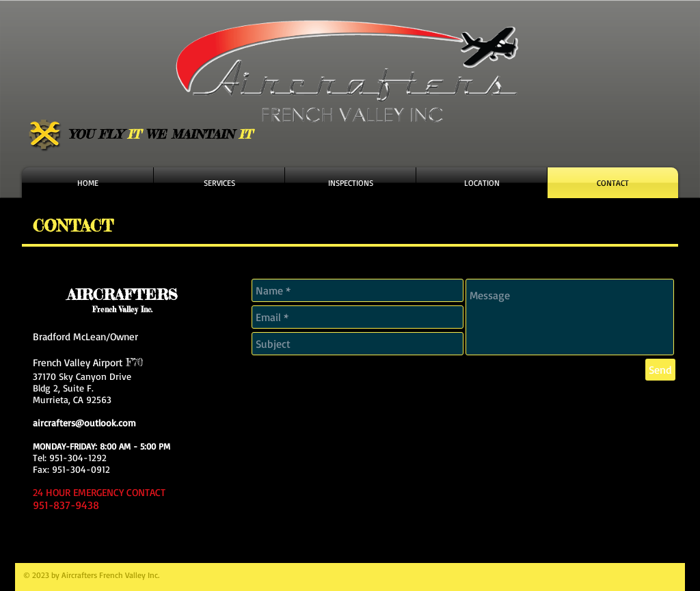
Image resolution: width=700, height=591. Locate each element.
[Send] (660, 370)
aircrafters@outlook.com (84, 423)
